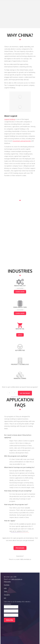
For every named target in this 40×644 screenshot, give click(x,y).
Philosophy (7, 582)
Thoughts (7, 595)
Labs (5, 588)
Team (6, 591)
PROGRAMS (20, 548)
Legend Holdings (10, 119)
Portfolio (7, 585)
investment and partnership (22, 141)
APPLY (20, 335)
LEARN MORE (20, 292)
